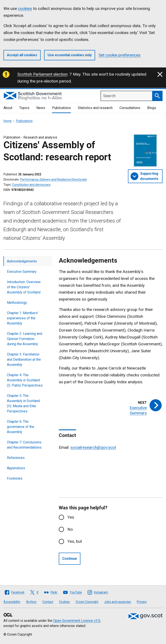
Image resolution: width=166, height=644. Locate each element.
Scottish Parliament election (42, 74)
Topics (24, 108)
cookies (25, 9)
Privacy (142, 602)
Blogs (152, 108)
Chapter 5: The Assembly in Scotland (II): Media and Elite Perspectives (23, 403)
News (41, 108)
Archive (31, 602)
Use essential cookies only (70, 55)
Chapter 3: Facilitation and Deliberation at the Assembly (24, 359)
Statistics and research (95, 108)
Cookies (64, 602)
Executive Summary (22, 272)
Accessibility (12, 602)
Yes (71, 517)
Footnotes (15, 478)
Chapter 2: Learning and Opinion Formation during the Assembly (25, 339)
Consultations (130, 108)
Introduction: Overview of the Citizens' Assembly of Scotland (24, 287)
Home (8, 121)
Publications (61, 108)
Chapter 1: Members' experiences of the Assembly (23, 318)
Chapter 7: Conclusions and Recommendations (24, 445)
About (8, 108)
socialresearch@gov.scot (93, 447)
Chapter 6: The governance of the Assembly (21, 427)
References (16, 458)
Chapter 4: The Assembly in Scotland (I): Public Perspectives (25, 380)
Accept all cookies (22, 55)
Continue (70, 559)
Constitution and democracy (31, 185)
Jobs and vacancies (118, 602)
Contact (48, 602)
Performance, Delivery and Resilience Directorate (53, 179)
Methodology (17, 303)
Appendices (16, 468)
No (70, 529)
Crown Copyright (87, 602)
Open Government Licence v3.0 (77, 621)
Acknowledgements (22, 261)
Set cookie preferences (120, 55)
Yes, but (75, 541)
